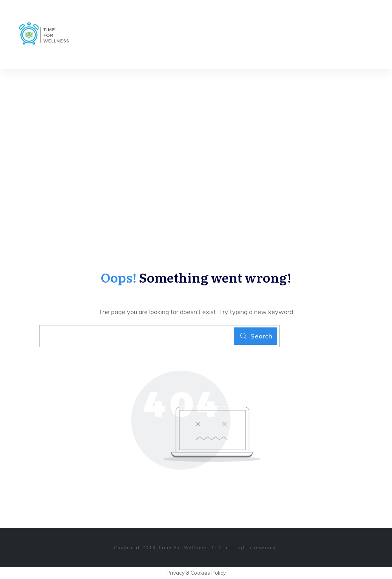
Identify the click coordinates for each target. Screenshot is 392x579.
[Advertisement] (196, 128)
